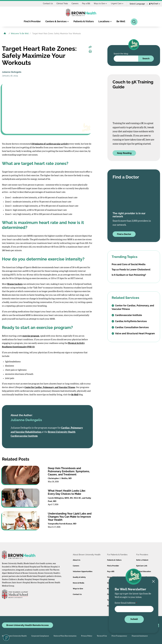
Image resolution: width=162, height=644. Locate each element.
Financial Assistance (140, 636)
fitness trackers (15, 284)
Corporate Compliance (40, 636)
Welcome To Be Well (20, 34)
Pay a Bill (86, 4)
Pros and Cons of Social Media (129, 264)
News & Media (78, 583)
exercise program (31, 336)
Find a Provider (113, 566)
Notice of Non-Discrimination (65, 636)
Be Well (121, 21)
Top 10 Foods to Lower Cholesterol (131, 270)
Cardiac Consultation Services (130, 327)
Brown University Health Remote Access (27, 625)
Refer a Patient (142, 560)
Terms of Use (102, 636)
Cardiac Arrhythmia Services (129, 321)
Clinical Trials (62, 4)
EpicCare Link (142, 566)
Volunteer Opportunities (83, 571)
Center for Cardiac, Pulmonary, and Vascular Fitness (50, 388)
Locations (105, 21)
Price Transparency (119, 636)
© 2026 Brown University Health (14, 636)
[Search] (134, 22)
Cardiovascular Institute (127, 315)
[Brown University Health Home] (5, 34)
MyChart (155, 4)
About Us (77, 560)
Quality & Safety (79, 577)
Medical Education (144, 571)
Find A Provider (32, 21)
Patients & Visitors (84, 21)
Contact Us (48, 4)
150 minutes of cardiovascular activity (50, 144)
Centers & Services (57, 21)
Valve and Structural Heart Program (133, 333)
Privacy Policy (87, 636)
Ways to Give (100, 4)
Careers (75, 4)
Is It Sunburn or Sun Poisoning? (129, 275)
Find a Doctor (124, 234)
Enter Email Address (125, 603)
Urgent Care (117, 4)
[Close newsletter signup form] (153, 582)
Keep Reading (124, 153)
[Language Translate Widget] (138, 4)
